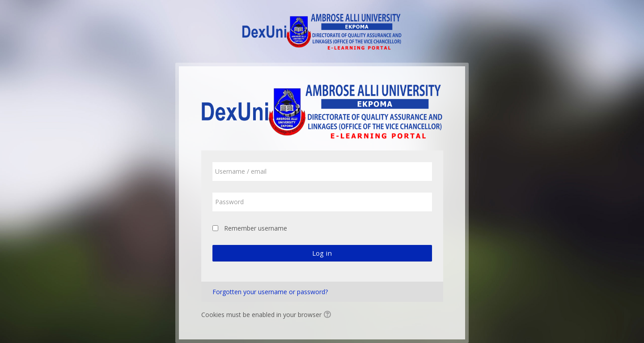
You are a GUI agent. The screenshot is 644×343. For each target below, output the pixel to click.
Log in (322, 253)
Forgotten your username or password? (270, 292)
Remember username (256, 228)
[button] (329, 315)
